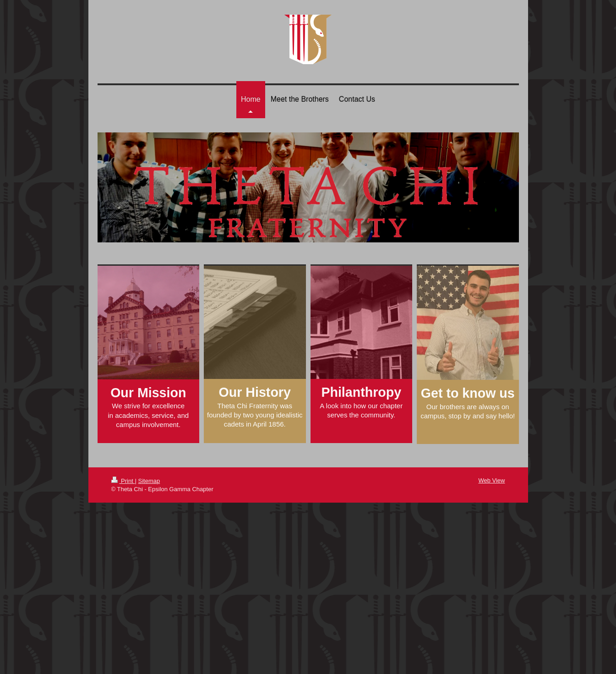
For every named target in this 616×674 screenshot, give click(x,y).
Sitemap (149, 481)
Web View (491, 480)
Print (123, 481)
